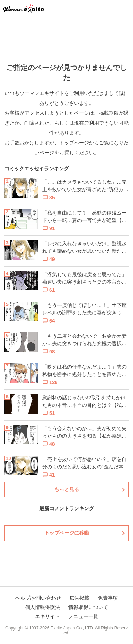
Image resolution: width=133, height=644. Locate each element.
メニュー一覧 (83, 616)
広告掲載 (79, 598)
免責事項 (108, 598)
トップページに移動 (67, 533)
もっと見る (67, 489)
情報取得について (88, 607)
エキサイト (48, 616)
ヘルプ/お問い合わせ (38, 598)
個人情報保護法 (43, 607)
